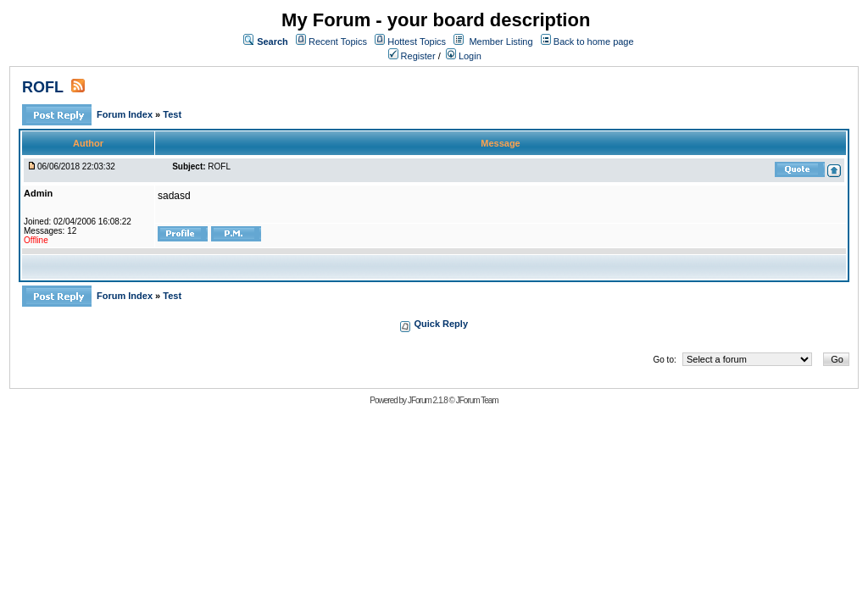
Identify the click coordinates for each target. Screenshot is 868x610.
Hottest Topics (417, 42)
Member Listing (501, 42)
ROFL (43, 87)
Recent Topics (338, 42)
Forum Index (126, 114)
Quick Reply (441, 324)
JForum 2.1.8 (428, 400)
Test (172, 114)
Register (412, 56)
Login (464, 56)
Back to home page (594, 42)
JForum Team (477, 400)
